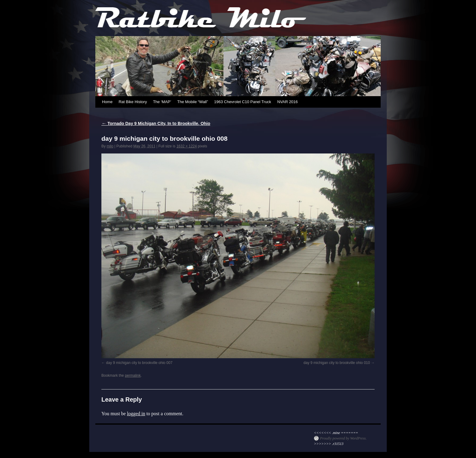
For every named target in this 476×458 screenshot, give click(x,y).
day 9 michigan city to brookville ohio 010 (337, 363)
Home (107, 102)
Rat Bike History (133, 102)
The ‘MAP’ (162, 102)
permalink (133, 375)
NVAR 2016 (287, 102)
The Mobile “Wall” (193, 102)
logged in (136, 414)
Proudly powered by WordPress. (343, 438)
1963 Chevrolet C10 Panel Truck (243, 102)
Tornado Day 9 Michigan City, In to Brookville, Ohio (156, 123)
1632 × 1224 (187, 146)
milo (110, 146)
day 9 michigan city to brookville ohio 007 (139, 363)
